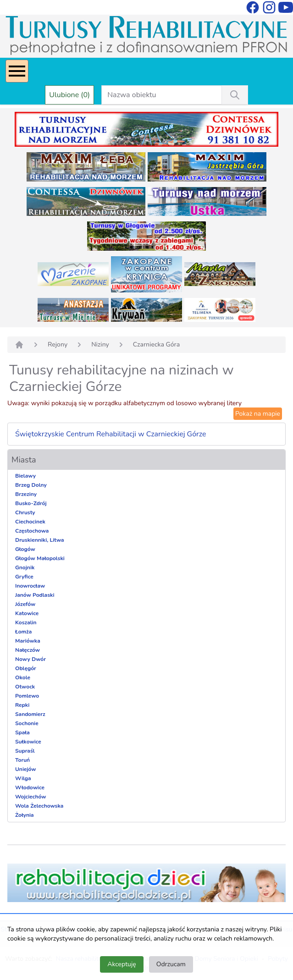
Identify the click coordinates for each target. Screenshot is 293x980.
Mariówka (28, 641)
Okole (23, 677)
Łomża (23, 632)
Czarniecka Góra (156, 344)
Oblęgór (26, 668)
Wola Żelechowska (39, 806)
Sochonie (27, 723)
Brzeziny (26, 494)
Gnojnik (25, 567)
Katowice (27, 613)
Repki (22, 705)
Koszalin (26, 622)
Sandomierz (30, 714)
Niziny (100, 344)
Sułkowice (28, 742)
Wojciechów (31, 797)
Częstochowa (32, 531)
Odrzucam (171, 964)
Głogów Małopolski (40, 558)
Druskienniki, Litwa (40, 540)
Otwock (25, 687)
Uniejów (26, 769)
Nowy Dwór (30, 659)
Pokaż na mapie (258, 414)
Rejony (58, 344)
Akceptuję (122, 964)
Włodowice (30, 787)
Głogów (25, 549)
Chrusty (25, 512)
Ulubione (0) (69, 95)
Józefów (25, 604)
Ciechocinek (30, 522)
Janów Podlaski (35, 595)
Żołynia (25, 815)
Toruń (22, 760)
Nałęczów (28, 650)
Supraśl (25, 751)
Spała (22, 732)
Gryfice (24, 577)
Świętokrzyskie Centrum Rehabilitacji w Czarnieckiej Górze (111, 434)
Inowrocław (30, 586)
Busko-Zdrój (31, 503)
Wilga (23, 778)
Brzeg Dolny (31, 485)
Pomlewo (27, 696)
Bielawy (25, 476)
